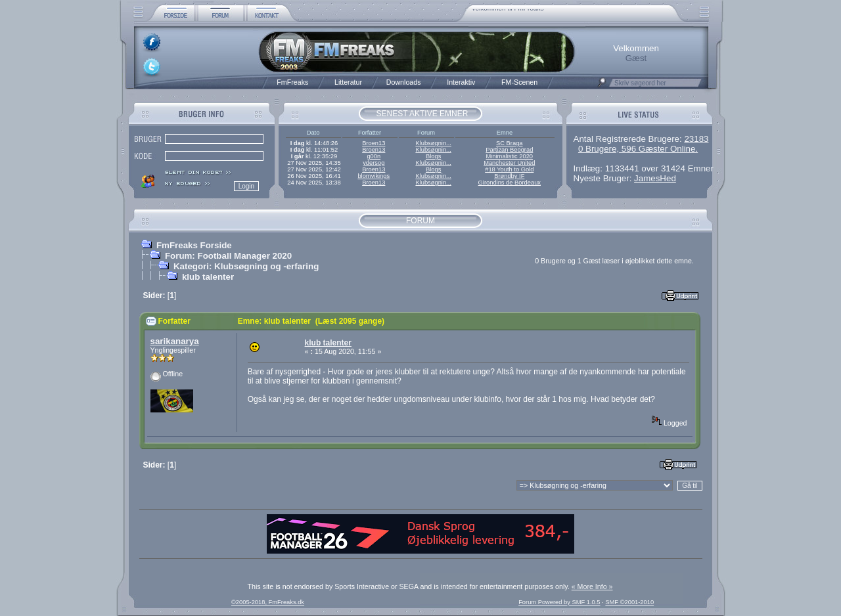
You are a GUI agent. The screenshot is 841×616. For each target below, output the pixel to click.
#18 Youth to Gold (509, 169)
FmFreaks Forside (194, 245)
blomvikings (374, 176)
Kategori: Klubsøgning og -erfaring (246, 266)
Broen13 (374, 143)
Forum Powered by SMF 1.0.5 (559, 602)
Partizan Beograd (509, 150)
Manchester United (509, 163)
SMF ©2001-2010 (629, 602)
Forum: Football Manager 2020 (228, 256)
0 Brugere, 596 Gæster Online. (638, 149)
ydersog (374, 163)
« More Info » (592, 586)
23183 (696, 139)
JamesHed (655, 178)
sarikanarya (175, 341)
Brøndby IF (509, 176)
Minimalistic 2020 (510, 156)
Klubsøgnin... (433, 143)
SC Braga (509, 143)
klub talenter (208, 277)
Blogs (433, 156)
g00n (374, 156)
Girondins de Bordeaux (510, 183)
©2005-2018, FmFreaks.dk (268, 602)
